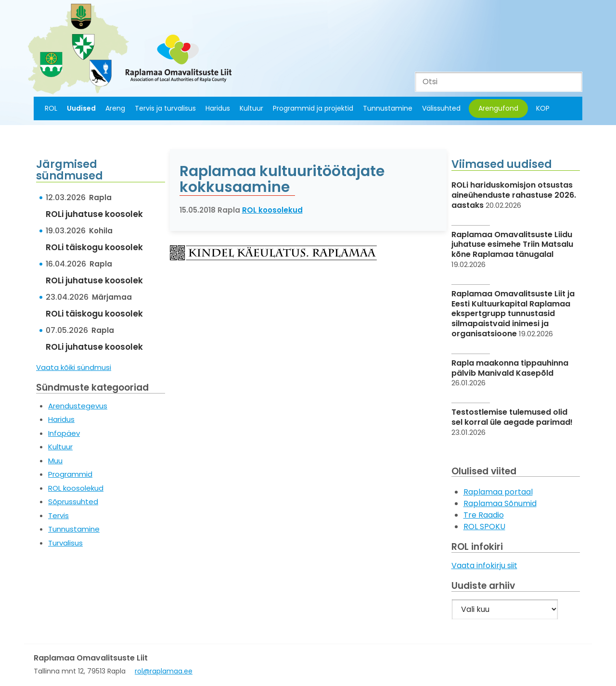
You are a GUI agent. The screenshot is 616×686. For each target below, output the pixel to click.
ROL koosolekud (76, 488)
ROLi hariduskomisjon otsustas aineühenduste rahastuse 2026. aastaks (514, 195)
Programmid (70, 474)
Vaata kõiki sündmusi (74, 367)
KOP (543, 108)
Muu (55, 461)
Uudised (81, 108)
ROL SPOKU (484, 527)
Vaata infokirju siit (484, 565)
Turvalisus (65, 543)
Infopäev (64, 433)
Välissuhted (441, 108)
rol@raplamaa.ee (164, 671)
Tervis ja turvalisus (165, 108)
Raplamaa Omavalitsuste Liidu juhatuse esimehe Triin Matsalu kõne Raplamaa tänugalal (512, 245)
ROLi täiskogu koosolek (94, 247)
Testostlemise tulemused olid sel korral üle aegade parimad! (512, 417)
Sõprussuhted (73, 502)
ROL (51, 108)
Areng (115, 108)
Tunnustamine (388, 108)
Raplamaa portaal (498, 492)
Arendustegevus (78, 406)
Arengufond (498, 108)
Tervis (58, 515)
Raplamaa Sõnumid (500, 503)
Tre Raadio (484, 515)
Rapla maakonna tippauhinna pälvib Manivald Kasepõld (510, 368)
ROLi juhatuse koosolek (94, 214)
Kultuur (251, 108)
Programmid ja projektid (313, 108)
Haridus (218, 108)
